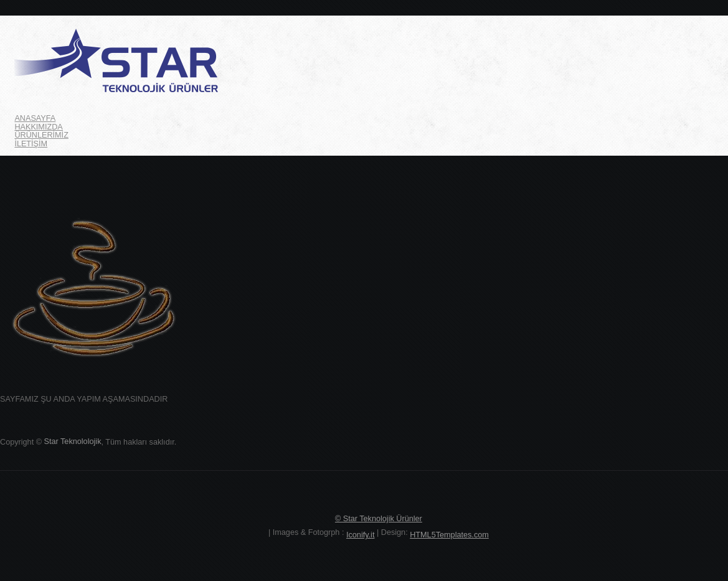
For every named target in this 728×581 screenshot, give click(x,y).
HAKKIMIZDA (38, 127)
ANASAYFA (35, 118)
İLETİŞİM (31, 144)
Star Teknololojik (73, 442)
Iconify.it (360, 535)
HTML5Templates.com (449, 535)
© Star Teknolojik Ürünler (379, 519)
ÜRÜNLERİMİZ (41, 135)
